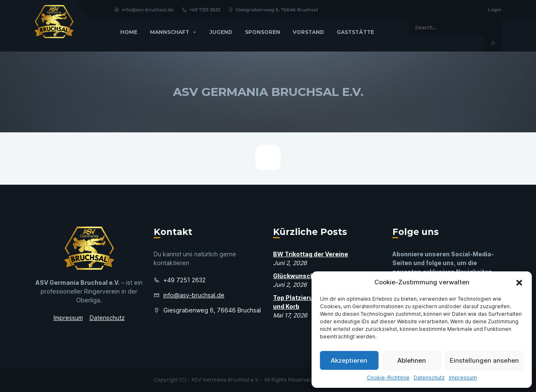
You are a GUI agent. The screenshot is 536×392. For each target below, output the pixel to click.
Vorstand (308, 32)
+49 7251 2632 (201, 10)
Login (495, 10)
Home (129, 32)
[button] (519, 282)
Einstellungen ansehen (484, 360)
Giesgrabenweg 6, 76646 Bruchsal (273, 10)
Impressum (463, 378)
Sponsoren (263, 32)
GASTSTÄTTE (355, 32)
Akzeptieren (349, 360)
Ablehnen (412, 360)
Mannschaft (173, 32)
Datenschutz (429, 378)
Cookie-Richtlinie (388, 378)
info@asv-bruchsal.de (144, 10)
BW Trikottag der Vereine (311, 254)
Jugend (221, 32)
